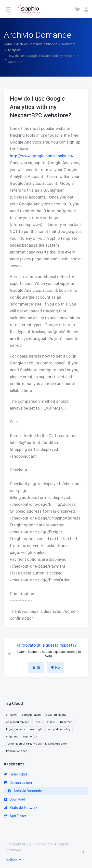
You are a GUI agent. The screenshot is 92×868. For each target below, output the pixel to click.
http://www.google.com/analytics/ (42, 156)
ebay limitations (56, 715)
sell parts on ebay (59, 729)
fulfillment (67, 722)
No (55, 668)
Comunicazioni (18, 783)
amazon (11, 715)
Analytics (14, 50)
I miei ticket (15, 774)
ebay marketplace (18, 722)
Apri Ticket (15, 816)
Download (14, 799)
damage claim (31, 715)
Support (52, 44)
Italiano (14, 860)
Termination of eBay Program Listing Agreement (38, 744)
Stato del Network (21, 808)
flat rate (50, 722)
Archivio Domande (29, 44)
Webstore (68, 44)
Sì (36, 668)
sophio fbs (30, 737)
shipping (12, 737)
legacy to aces (16, 729)
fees (38, 722)
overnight (36, 729)
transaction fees (17, 751)
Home (8, 44)
